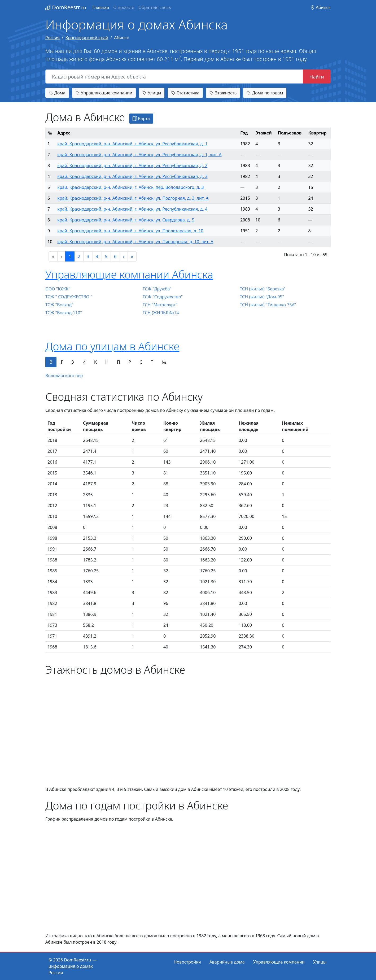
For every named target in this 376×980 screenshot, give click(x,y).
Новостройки (187, 962)
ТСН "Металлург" (160, 305)
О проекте (124, 7)
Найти (317, 77)
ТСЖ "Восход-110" (64, 313)
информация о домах (71, 966)
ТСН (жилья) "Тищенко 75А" (268, 305)
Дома (57, 93)
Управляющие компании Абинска (129, 274)
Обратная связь (155, 7)
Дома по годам (265, 93)
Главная (101, 7)
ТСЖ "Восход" (59, 305)
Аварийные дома (227, 962)
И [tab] (84, 362)
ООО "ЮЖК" (58, 289)
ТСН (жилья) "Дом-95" (262, 297)
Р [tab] (130, 362)
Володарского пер (64, 376)
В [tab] (51, 362)
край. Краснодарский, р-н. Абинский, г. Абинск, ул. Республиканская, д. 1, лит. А (139, 155)
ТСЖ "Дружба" (157, 289)
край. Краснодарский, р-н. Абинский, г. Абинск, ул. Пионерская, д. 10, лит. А (135, 242)
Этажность (223, 93)
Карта (141, 119)
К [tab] (95, 362)
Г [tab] (62, 362)
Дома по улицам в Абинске (112, 346)
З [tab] (73, 362)
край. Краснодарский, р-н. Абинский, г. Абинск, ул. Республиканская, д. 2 (132, 165)
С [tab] (141, 362)
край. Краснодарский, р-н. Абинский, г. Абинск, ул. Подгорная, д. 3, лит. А (133, 198)
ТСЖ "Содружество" (163, 297)
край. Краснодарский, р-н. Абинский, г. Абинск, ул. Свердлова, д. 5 (126, 220)
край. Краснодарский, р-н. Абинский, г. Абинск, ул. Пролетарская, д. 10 (130, 231)
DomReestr (66, 7)
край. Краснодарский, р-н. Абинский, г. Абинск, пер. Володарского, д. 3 (130, 187)
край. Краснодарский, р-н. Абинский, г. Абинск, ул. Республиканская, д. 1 (132, 144)
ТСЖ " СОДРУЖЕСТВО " (69, 297)
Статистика (185, 93)
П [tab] (119, 362)
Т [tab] (152, 362)
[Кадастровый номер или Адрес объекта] (174, 77)
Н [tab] (107, 362)
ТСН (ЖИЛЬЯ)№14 (161, 313)
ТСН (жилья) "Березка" (263, 289)
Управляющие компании (104, 93)
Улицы (152, 93)
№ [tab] (164, 362)
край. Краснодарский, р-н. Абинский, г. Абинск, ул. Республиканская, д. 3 (132, 176)
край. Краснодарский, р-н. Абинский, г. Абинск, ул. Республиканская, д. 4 (132, 209)
